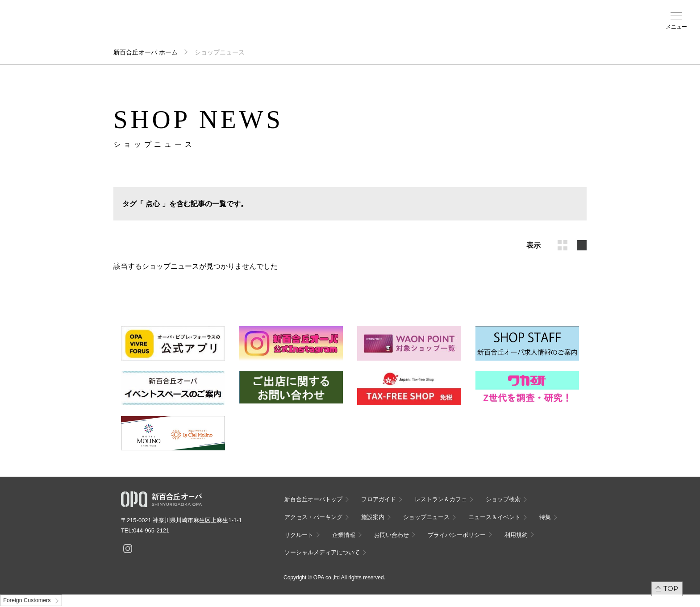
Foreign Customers (27, 600)
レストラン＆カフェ (441, 499)
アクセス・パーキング (219, 30)
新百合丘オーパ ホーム (146, 52)
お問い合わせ (392, 535)
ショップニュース (426, 517)
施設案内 (257, 27)
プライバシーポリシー (457, 535)
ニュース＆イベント (296, 30)
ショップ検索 (180, 27)
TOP (671, 588)
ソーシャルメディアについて (322, 552)
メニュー (676, 27)
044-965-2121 (151, 530)
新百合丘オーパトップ (313, 499)
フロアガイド (142, 27)
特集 (545, 517)
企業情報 (344, 535)
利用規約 (516, 535)
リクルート (299, 535)
